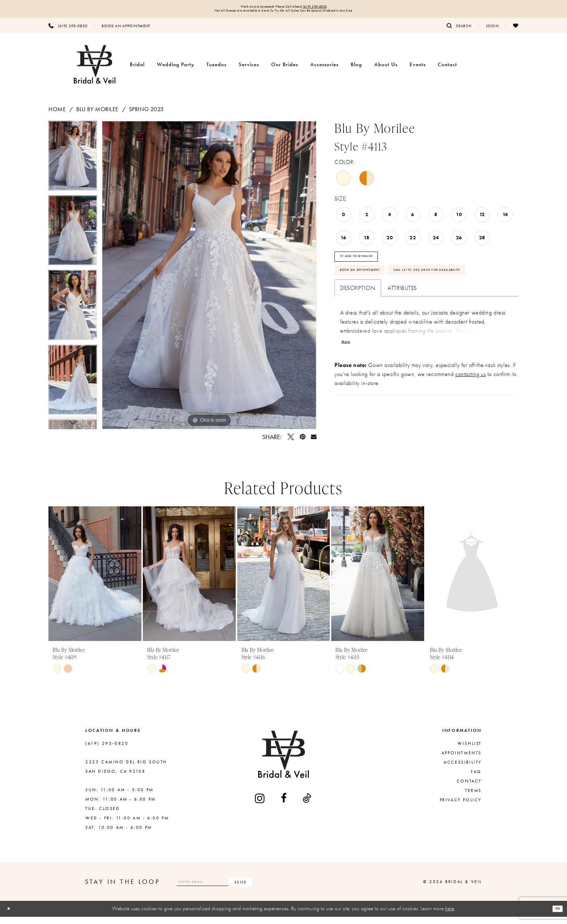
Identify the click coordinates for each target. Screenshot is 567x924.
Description (358, 329)
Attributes (402, 329)
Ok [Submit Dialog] (555, 916)
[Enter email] (237, 889)
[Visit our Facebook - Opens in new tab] (284, 806)
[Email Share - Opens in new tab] (314, 441)
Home (57, 114)
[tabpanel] (73, 163)
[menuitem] (68, 30)
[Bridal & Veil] (95, 69)
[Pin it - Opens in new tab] (302, 442)
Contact (469, 789)
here (450, 916)
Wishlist (470, 751)
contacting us (470, 419)
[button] (493, 30)
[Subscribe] (285, 889)
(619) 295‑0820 (331, 8)
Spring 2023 (146, 114)
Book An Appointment (373, 287)
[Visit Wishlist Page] (516, 30)
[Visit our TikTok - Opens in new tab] (307, 806)
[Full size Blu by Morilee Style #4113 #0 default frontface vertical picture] (209, 280)
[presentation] (95, 581)
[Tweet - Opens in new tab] (291, 442)
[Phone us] (68, 30)
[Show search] (459, 30)
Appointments (462, 760)
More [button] (349, 386)
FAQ (476, 779)
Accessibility (463, 770)
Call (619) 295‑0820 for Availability (393, 308)
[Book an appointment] (126, 30)
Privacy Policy (461, 807)
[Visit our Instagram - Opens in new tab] (260, 805)
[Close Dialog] (11, 916)
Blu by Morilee (97, 114)
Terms (473, 798)
